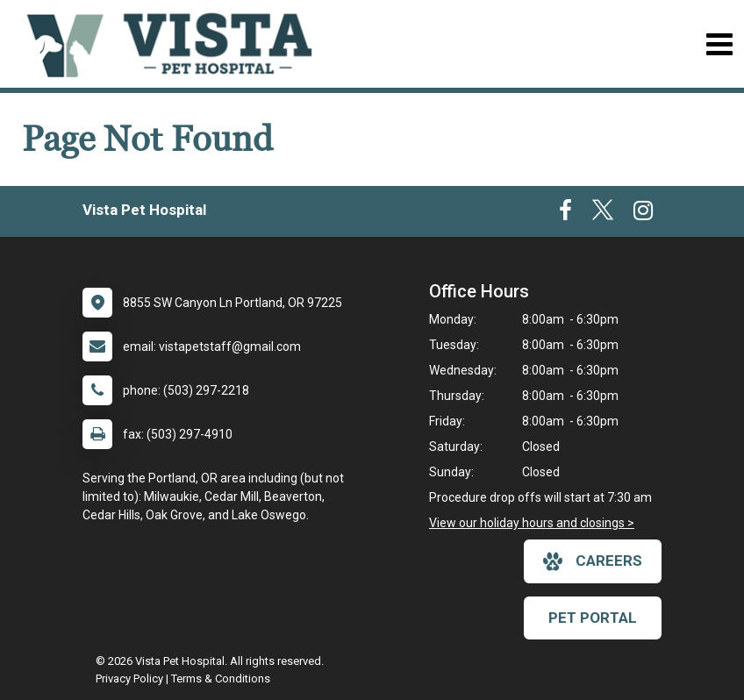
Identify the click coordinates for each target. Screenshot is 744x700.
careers (593, 561)
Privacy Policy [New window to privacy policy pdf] (129, 679)
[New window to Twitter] (603, 214)
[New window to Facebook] (565, 214)
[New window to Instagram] (643, 214)
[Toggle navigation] (719, 44)
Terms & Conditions (221, 679)
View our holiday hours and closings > (532, 523)
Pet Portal (593, 618)
